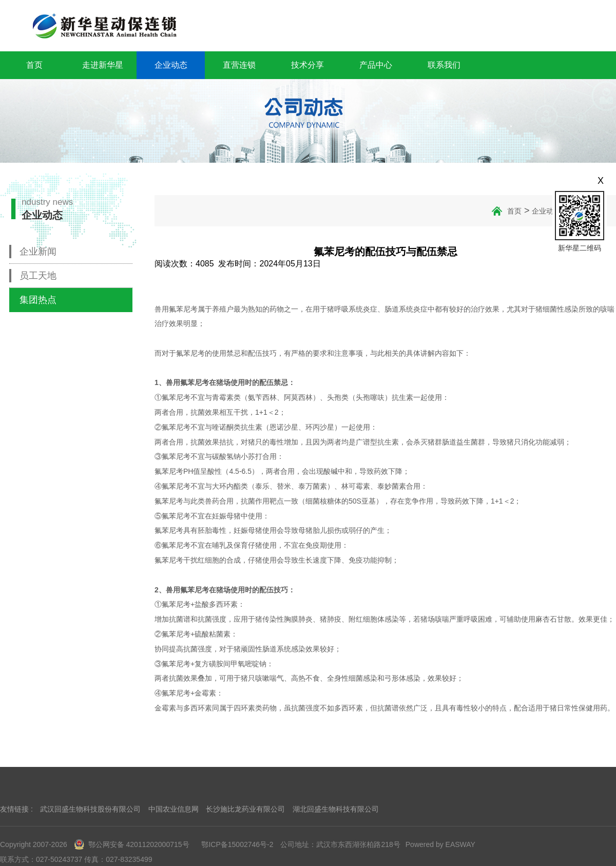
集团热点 (38, 300)
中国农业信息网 (174, 809)
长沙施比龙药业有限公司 (245, 809)
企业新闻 (38, 252)
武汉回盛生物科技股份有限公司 (90, 809)
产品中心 (376, 65)
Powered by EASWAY (440, 844)
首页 (34, 65)
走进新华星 (103, 65)
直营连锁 (239, 65)
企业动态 (171, 65)
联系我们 (444, 65)
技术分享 (307, 65)
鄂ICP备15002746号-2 (237, 844)
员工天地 (38, 276)
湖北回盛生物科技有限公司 (336, 809)
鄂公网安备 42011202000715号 (132, 844)
